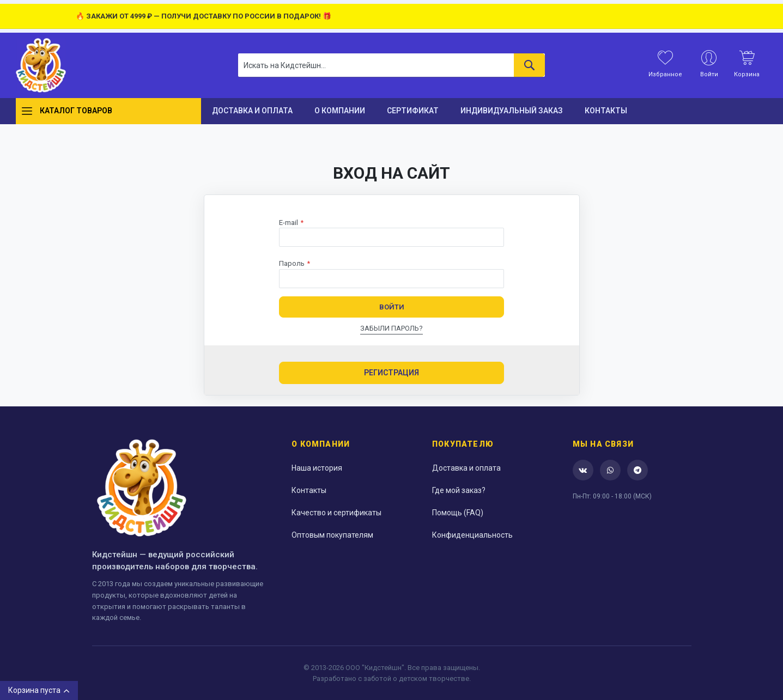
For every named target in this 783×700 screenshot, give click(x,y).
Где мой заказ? (459, 490)
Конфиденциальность (472, 535)
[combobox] (391, 65)
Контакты (309, 490)
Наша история (317, 468)
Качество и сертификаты (336, 513)
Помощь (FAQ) (458, 513)
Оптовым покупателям (332, 535)
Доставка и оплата (466, 468)
